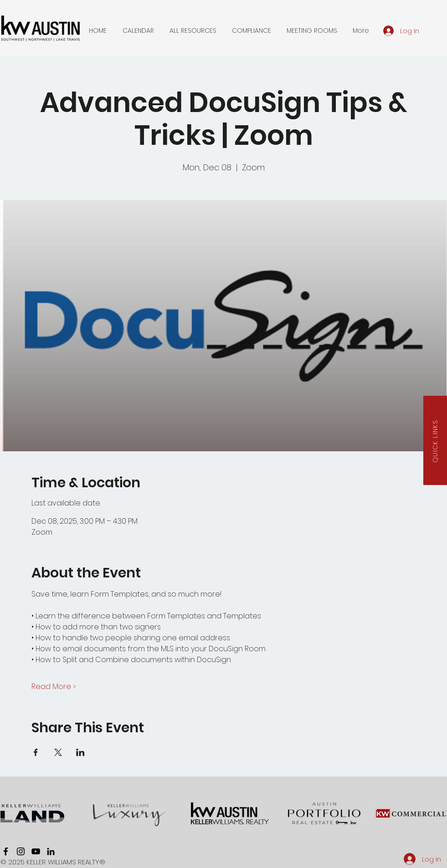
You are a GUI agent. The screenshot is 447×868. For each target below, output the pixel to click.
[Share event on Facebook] (36, 752)
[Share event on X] (58, 752)
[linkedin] (51, 851)
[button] (138, 31)
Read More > (54, 687)
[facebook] (6, 851)
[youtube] (36, 851)
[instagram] (21, 851)
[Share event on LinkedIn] (80, 752)
